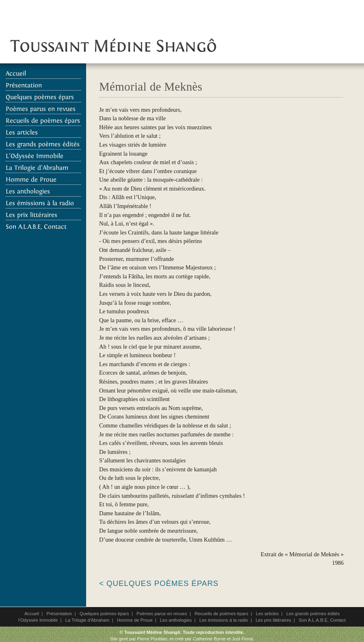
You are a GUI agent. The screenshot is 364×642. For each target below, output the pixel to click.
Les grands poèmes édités (313, 614)
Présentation (59, 614)
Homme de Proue (135, 620)
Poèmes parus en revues (162, 614)
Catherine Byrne (209, 639)
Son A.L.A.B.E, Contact (322, 620)
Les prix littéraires (273, 620)
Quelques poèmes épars (104, 614)
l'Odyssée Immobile (38, 620)
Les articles (268, 614)
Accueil (32, 614)
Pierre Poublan (152, 639)
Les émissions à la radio (224, 620)
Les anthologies (176, 620)
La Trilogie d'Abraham (87, 620)
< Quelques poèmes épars (159, 583)
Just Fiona (243, 639)
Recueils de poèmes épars (221, 614)
